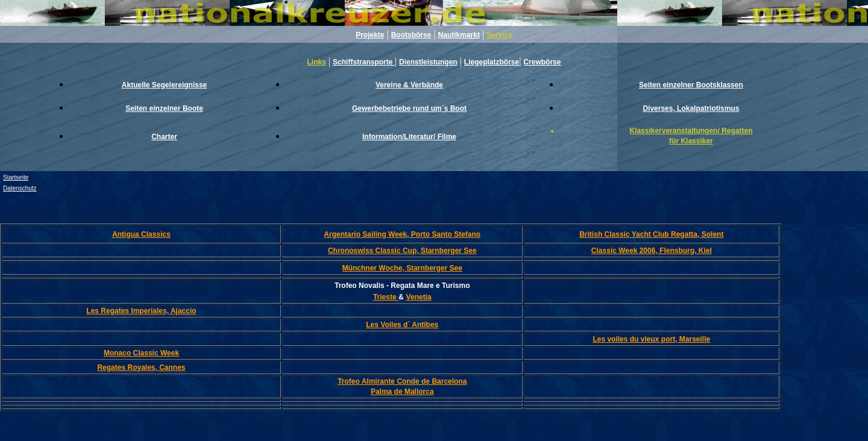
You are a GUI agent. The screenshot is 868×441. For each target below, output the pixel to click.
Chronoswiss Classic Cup (402, 251)
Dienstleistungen (428, 62)
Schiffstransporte (364, 62)
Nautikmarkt (459, 35)
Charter (164, 137)
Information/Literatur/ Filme (409, 137)
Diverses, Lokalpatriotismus (691, 108)
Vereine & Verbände (409, 85)
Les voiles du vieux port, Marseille (651, 339)
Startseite (16, 177)
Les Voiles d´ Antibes (402, 325)
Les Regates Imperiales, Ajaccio (141, 311)
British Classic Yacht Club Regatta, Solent (651, 234)
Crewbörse (542, 62)
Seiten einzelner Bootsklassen (691, 85)
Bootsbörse (411, 35)
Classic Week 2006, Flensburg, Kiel (652, 251)
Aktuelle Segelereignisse (164, 85)
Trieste (386, 297)
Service (499, 35)
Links (317, 62)
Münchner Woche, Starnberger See (402, 268)
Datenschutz (20, 188)
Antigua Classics (141, 234)
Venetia (419, 297)
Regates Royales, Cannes (141, 367)
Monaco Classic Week (141, 353)
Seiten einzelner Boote (164, 108)
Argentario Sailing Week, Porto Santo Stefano (402, 234)
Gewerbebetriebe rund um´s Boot (409, 108)
